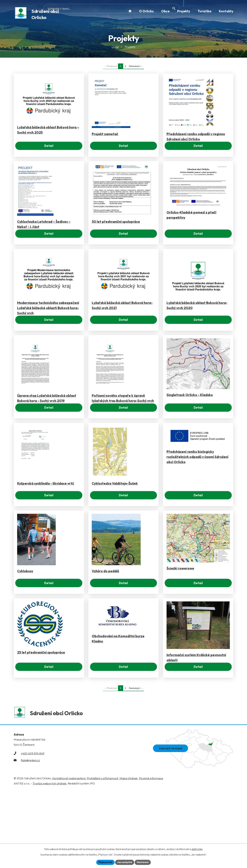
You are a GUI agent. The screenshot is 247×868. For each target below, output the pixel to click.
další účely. (197, 849)
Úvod (115, 47)
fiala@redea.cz (30, 838)
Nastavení (144, 862)
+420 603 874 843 (33, 831)
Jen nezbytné (125, 862)
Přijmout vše (104, 862)
